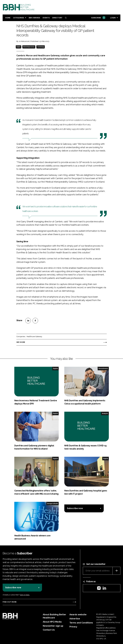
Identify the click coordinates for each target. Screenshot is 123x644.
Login (113, 18)
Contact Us (49, 630)
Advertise (75, 619)
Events (46, 18)
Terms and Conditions (81, 623)
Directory (57, 18)
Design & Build (52, 504)
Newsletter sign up (53, 626)
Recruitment (103, 368)
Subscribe (98, 18)
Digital (18, 47)
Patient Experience (29, 47)
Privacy (73, 627)
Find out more (10, 602)
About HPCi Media (52, 622)
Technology (41, 47)
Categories (19, 18)
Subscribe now (75, 508)
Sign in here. (25, 595)
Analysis (105, 413)
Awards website (78, 615)
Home (8, 18)
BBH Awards (34, 18)
